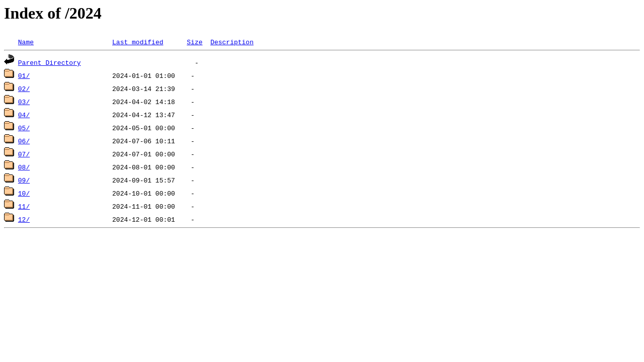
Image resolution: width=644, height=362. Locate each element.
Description (232, 42)
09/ (24, 180)
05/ (24, 128)
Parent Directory (50, 62)
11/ (24, 206)
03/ (24, 102)
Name (26, 42)
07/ (24, 154)
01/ (24, 75)
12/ (24, 219)
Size (194, 42)
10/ (24, 193)
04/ (24, 115)
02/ (24, 88)
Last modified (138, 42)
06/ (24, 141)
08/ (24, 167)
